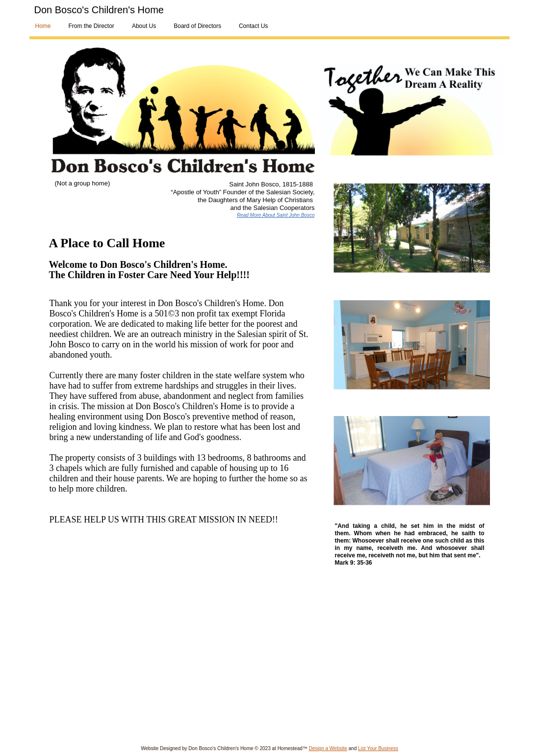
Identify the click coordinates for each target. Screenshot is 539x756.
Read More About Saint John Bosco (276, 215)
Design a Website (328, 748)
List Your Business (378, 748)
